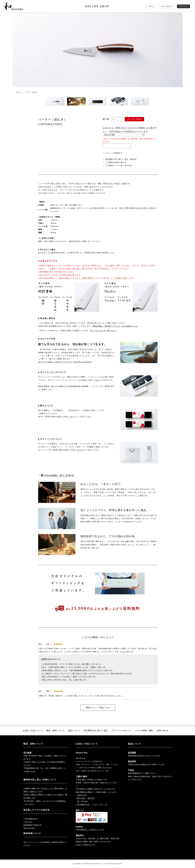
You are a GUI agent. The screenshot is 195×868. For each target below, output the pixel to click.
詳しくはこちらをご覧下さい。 (104, 330)
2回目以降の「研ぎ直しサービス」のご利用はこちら (115, 326)
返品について (74, 731)
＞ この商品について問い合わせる (118, 165)
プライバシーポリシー (121, 731)
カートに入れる (134, 119)
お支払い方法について (33, 731)
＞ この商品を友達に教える (115, 162)
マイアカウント (167, 6)
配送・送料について (55, 731)
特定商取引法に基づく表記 (96, 731)
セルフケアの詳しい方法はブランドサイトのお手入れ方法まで (65, 362)
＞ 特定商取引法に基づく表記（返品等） (120, 159)
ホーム (152, 6)
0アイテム (183, 6)
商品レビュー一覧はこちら (98, 707)
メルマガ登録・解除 (144, 731)
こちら (97, 380)
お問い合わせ (163, 731)
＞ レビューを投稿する (113, 153)
